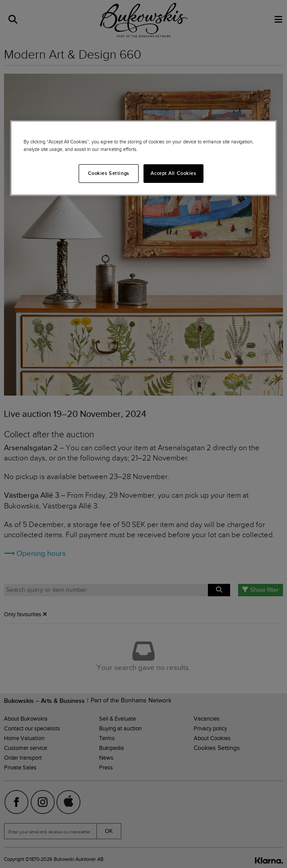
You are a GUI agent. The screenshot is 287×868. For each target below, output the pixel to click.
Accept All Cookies (173, 173)
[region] (143, 158)
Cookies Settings (109, 173)
